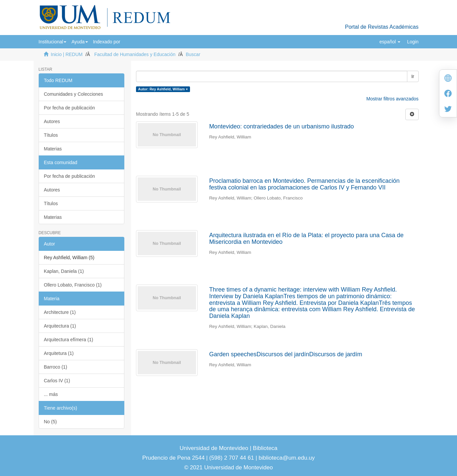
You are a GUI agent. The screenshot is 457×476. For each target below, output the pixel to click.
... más (51, 394)
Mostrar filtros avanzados (392, 99)
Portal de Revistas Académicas (382, 27)
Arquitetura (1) (59, 353)
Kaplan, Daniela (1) (64, 271)
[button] (53, 42)
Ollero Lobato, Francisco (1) (73, 285)
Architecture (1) (60, 312)
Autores (52, 121)
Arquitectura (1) (60, 326)
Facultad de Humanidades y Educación (135, 54)
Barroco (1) (56, 367)
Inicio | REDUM (66, 54)
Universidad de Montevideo (215, 448)
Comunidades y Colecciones (73, 94)
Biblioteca (264, 448)
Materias (53, 149)
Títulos (51, 135)
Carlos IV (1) (57, 381)
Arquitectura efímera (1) (69, 340)
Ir (413, 76)
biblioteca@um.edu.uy (287, 458)
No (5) (50, 422)
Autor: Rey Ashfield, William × (163, 89)
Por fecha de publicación (69, 108)
